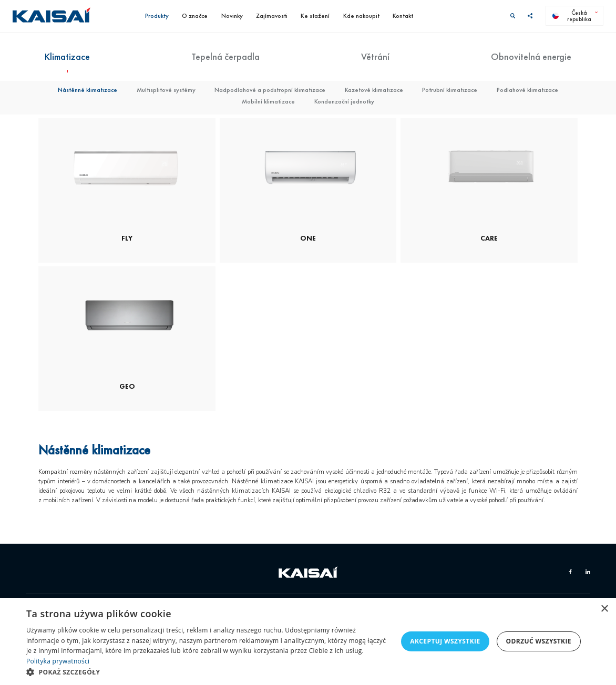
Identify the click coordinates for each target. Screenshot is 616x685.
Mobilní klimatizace (268, 101)
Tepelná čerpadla (225, 56)
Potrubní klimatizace (450, 90)
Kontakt (403, 16)
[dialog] (308, 641)
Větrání (375, 56)
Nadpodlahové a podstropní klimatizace (270, 90)
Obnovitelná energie (531, 56)
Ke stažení (315, 16)
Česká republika (572, 16)
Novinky (232, 16)
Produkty (157, 16)
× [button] (604, 609)
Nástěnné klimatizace (88, 90)
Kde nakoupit (361, 16)
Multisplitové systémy (166, 90)
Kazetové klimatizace (374, 90)
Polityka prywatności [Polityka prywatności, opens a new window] (58, 661)
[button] (208, 672)
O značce (195, 16)
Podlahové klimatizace (527, 90)
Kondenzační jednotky (344, 101)
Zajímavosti (272, 16)
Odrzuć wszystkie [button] (539, 641)
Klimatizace (67, 56)
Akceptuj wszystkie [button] (445, 641)
